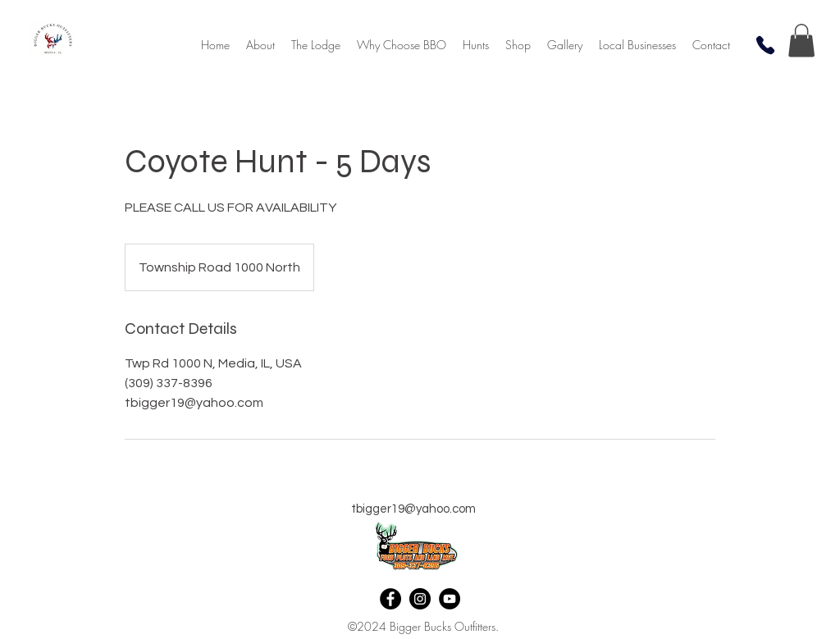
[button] (518, 45)
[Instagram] (420, 599)
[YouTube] (450, 599)
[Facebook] (390, 599)
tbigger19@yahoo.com (413, 509)
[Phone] (765, 45)
